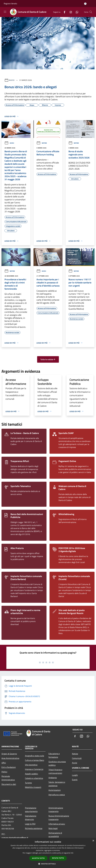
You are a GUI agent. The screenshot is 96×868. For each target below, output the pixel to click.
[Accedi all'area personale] (85, 4)
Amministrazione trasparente (56, 810)
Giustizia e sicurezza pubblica (57, 763)
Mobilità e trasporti (33, 787)
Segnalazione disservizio (31, 818)
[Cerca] (91, 12)
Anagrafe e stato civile (34, 756)
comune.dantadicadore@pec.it (15, 838)
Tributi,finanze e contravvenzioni (55, 771)
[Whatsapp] (76, 12)
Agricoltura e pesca (57, 795)
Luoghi (75, 775)
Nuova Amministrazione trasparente (59, 818)
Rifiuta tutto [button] (58, 858)
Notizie (42, 143)
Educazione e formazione (54, 755)
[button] (48, 864)
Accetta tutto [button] (38, 858)
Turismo (28, 783)
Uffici (4, 763)
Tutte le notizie (48, 359)
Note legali (53, 828)
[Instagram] (70, 12)
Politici (4, 772)
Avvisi (12, 80)
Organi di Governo (9, 754)
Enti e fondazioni (9, 767)
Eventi (75, 780)
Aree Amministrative (10, 758)
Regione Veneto (10, 4)
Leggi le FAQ (30, 824)
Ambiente (53, 778)
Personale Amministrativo (8, 778)
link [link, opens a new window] (72, 853)
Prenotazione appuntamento (31, 810)
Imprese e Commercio (34, 769)
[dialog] (48, 853)
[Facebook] (63, 12)
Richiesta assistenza (34, 828)
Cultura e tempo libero (34, 760)
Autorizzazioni (55, 790)
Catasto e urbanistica (34, 778)
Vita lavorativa (31, 765)
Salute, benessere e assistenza (57, 784)
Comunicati (77, 758)
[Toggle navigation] (5, 12)
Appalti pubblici (31, 774)
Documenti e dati (9, 784)
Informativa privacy (57, 824)
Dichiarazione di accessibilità (55, 835)
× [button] (93, 841)
